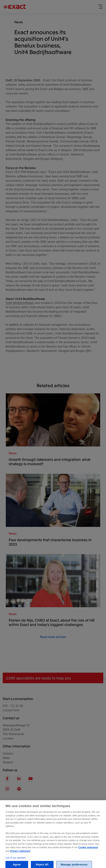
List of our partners (16, 862)
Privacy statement (20, 856)
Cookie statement (88, 852)
